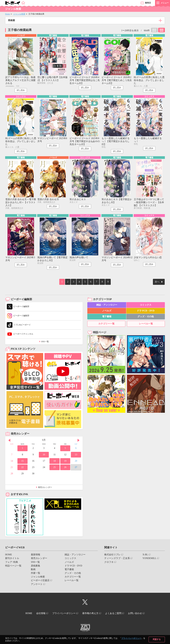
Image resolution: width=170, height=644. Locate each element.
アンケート (37, 585)
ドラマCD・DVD (146, 311)
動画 (33, 570)
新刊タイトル (12, 559)
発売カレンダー (45, 488)
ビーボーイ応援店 (40, 581)
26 (65, 468)
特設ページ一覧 (13, 566)
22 (22, 468)
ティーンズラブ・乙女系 (117, 559)
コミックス (146, 305)
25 (55, 468)
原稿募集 (36, 566)
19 (65, 461)
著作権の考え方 (91, 613)
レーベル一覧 (146, 324)
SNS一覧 (45, 342)
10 (44, 455)
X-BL (145, 555)
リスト (154, 30)
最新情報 (36, 555)
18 (55, 461)
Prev (9, 441)
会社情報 (38, 613)
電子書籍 (107, 317)
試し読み (21, 91)
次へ (157, 283)
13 (76, 455)
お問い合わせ (140, 613)
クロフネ (109, 562)
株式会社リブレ (112, 555)
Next (79, 441)
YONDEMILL (149, 559)
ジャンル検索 (19, 14)
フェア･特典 (12, 562)
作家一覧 (36, 574)
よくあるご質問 (116, 613)
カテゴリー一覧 (106, 324)
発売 (148, 3)
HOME (9, 555)
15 (22, 461)
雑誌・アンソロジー (107, 305)
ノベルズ (107, 311)
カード (162, 30)
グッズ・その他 (146, 317)
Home (8, 14)
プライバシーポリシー (131, 638)
